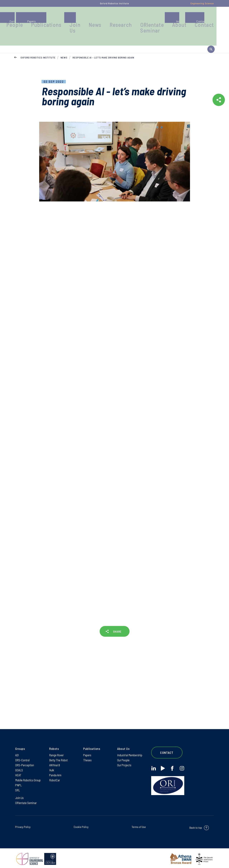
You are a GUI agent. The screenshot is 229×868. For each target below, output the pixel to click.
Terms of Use (139, 825)
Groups (45, 17)
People (64, 17)
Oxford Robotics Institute (38, 49)
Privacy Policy (23, 825)
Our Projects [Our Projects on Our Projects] (125, 761)
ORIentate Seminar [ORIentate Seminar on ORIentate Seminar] (27, 801)
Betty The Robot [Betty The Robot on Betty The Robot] (59, 756)
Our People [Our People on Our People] (124, 756)
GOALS (19, 766)
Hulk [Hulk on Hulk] (52, 766)
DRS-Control (23, 756)
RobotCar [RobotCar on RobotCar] (55, 777)
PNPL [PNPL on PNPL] (19, 782)
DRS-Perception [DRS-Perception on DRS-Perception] (25, 761)
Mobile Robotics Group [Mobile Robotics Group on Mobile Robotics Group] (29, 777)
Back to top (196, 826)
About (191, 17)
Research (146, 17)
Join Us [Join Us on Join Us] (20, 796)
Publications (88, 17)
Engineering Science (202, 3)
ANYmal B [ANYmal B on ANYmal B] (55, 761)
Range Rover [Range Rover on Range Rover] (57, 750)
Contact (210, 17)
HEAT (18, 772)
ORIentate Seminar (170, 19)
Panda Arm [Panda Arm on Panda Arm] (56, 772)
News (126, 17)
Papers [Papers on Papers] (87, 750)
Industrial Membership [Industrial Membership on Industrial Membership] (131, 750)
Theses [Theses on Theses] (88, 756)
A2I (17, 750)
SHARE (117, 625)
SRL (18, 788)
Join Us (110, 19)
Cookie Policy (81, 825)
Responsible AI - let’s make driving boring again (103, 49)
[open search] (211, 41)
